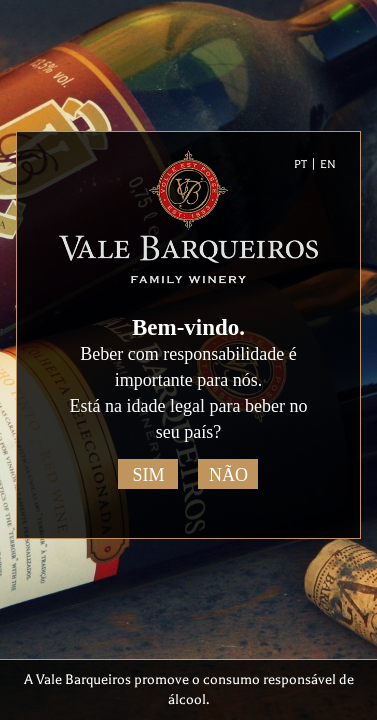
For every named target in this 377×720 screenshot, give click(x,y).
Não (228, 475)
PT (300, 164)
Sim (148, 475)
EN (328, 164)
